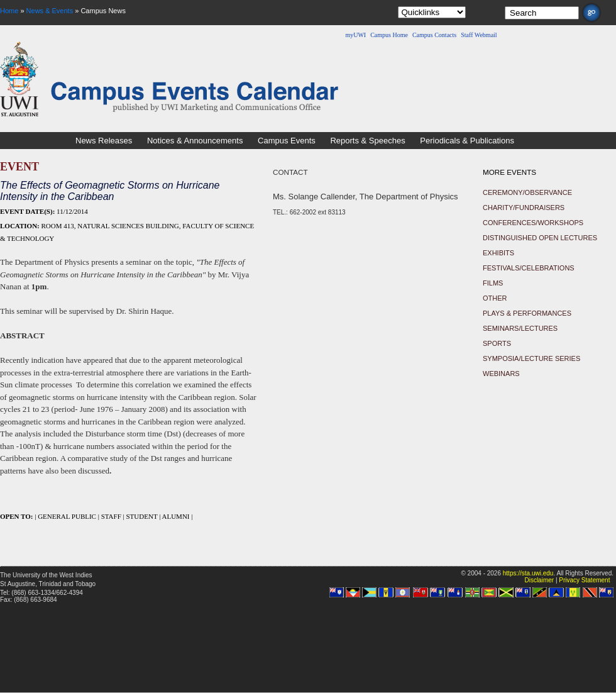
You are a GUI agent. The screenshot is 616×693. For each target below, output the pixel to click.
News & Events (50, 11)
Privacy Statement (584, 580)
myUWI (355, 35)
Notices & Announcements (195, 141)
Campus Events (287, 141)
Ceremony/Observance (527, 192)
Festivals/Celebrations (529, 268)
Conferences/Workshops (533, 223)
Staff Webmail (479, 35)
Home (9, 11)
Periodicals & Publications (467, 141)
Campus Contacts (434, 35)
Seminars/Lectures (520, 328)
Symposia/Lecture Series (531, 358)
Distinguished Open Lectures (540, 238)
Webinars (501, 374)
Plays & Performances (527, 313)
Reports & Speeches (367, 141)
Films (493, 283)
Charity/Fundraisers (524, 208)
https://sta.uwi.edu (528, 573)
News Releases (104, 141)
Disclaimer (539, 580)
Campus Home (389, 35)
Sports (497, 343)
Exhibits (498, 253)
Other (495, 298)
